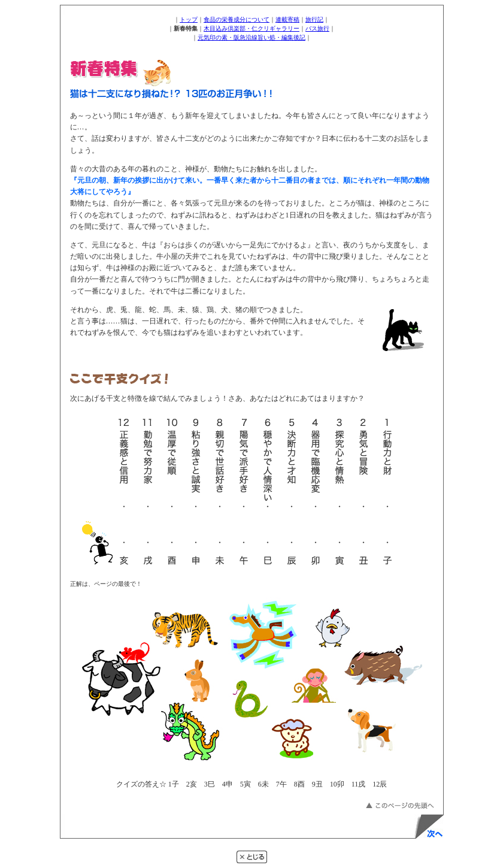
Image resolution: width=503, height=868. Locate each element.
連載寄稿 (287, 19)
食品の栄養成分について (237, 19)
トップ (189, 19)
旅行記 (314, 19)
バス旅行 (317, 28)
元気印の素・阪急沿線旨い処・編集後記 (251, 37)
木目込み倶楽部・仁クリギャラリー (251, 28)
